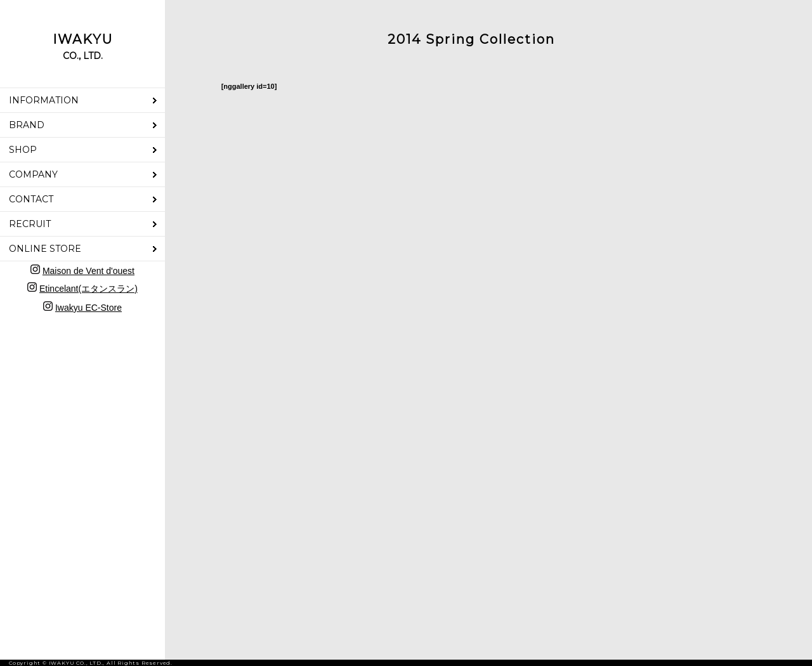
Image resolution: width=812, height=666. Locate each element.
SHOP (23, 150)
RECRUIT (30, 224)
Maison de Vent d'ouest (88, 271)
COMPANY (33, 174)
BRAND (27, 125)
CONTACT (31, 199)
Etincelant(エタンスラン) (88, 289)
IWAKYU (83, 47)
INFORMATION (44, 100)
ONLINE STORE (45, 249)
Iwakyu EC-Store (88, 308)
